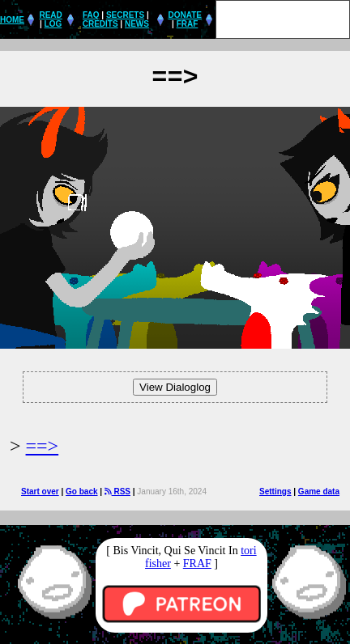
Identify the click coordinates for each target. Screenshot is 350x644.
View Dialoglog (175, 387)
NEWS (137, 24)
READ (50, 15)
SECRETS (125, 15)
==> (43, 446)
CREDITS (100, 24)
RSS (117, 491)
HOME (12, 20)
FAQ (91, 15)
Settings (275, 491)
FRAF (188, 24)
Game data (319, 491)
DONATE (184, 15)
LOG (53, 24)
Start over (40, 491)
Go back (81, 491)
